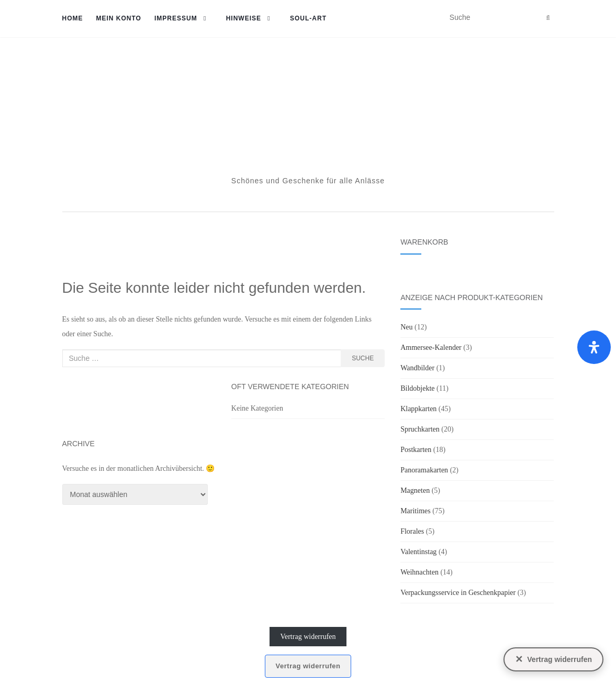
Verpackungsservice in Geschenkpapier (458, 593)
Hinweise (244, 18)
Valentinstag (418, 552)
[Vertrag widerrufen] (553, 659)
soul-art (308, 18)
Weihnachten (419, 572)
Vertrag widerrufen (308, 637)
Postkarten (416, 450)
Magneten (415, 490)
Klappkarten (418, 409)
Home (73, 18)
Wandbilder (417, 368)
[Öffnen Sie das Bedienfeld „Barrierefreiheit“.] (594, 347)
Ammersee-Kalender (431, 347)
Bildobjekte (417, 388)
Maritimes (416, 511)
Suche (363, 358)
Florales (412, 531)
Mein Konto (119, 18)
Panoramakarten (424, 470)
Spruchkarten (420, 429)
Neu (406, 327)
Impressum (176, 18)
